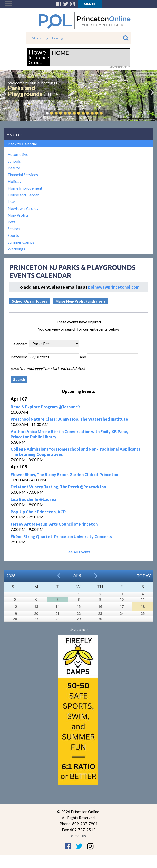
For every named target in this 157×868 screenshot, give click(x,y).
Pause (109, 113)
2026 (11, 576)
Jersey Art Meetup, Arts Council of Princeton (54, 524)
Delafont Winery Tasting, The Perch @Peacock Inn (58, 487)
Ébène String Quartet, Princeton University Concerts (61, 537)
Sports (13, 235)
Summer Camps (21, 242)
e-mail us (78, 836)
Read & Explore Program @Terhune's (46, 407)
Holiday (15, 181)
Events (15, 134)
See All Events (78, 552)
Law (11, 202)
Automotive (18, 154)
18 (143, 607)
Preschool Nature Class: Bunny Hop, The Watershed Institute (69, 419)
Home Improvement (25, 188)
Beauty (14, 168)
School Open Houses (30, 301)
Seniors (14, 229)
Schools (14, 161)
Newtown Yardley (23, 208)
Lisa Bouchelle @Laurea (33, 499)
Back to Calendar (23, 144)
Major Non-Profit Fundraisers (80, 301)
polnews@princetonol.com (114, 287)
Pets (12, 222)
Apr (77, 575)
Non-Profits (18, 215)
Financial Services (23, 175)
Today (144, 576)
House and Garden (24, 195)
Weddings (16, 249)
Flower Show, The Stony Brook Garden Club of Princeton (64, 475)
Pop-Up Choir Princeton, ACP (38, 512)
